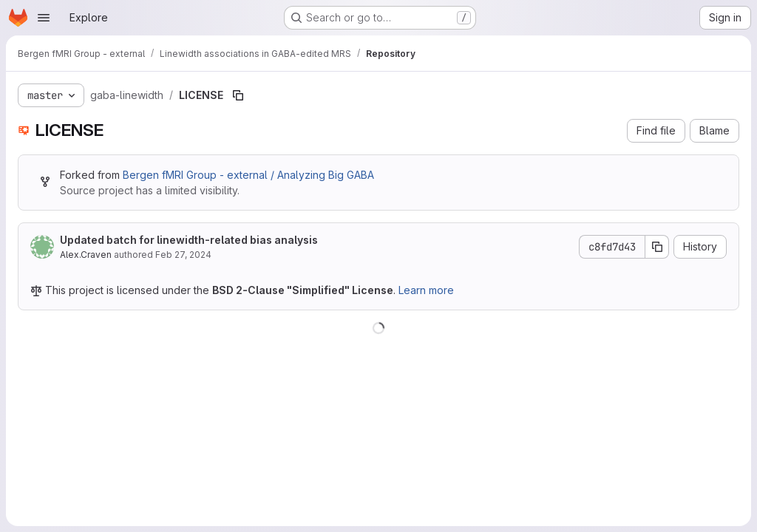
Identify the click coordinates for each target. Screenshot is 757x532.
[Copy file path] (238, 95)
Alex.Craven (86, 255)
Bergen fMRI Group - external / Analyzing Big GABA (248, 175)
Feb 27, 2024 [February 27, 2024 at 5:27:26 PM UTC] (183, 255)
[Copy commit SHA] (657, 247)
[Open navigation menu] (44, 18)
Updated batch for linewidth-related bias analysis (189, 240)
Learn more (426, 290)
